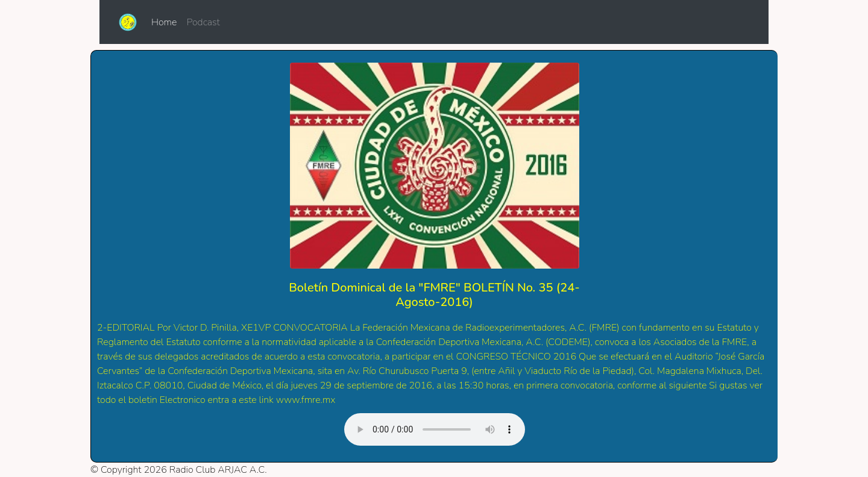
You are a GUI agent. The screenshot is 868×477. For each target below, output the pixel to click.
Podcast (203, 22)
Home (166, 22)
